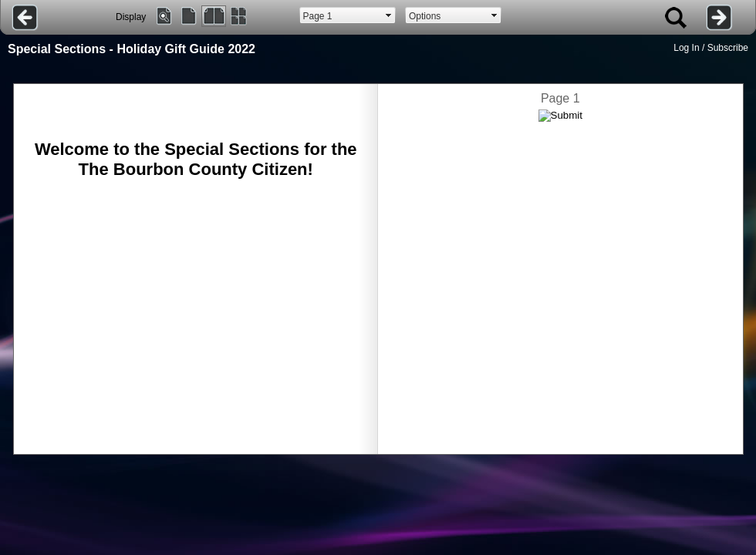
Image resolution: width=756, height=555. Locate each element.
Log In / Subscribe (711, 48)
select (389, 15)
